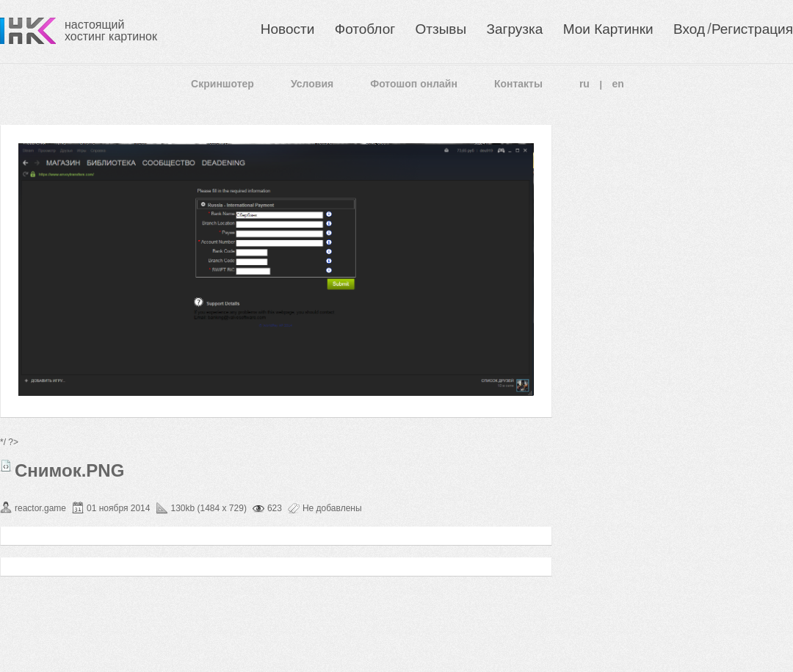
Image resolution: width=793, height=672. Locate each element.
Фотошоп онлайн (414, 84)
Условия (312, 84)
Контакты (518, 84)
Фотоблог (365, 29)
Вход (689, 29)
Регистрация (752, 29)
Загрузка (514, 29)
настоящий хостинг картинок (111, 30)
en (618, 84)
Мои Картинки (608, 29)
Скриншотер (222, 84)
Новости (288, 29)
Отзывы (441, 29)
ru (584, 84)
